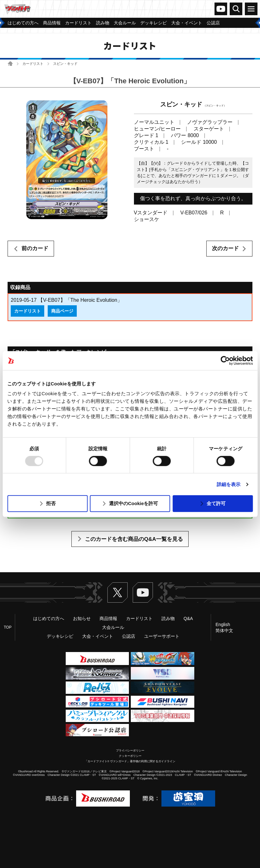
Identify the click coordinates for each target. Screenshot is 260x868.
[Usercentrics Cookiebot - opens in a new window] (225, 360)
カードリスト (33, 64)
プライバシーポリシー (130, 751)
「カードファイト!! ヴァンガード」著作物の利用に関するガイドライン (130, 761)
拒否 (51, 503)
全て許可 (216, 503)
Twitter (118, 592)
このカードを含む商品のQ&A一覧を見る (134, 539)
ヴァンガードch (221, 9)
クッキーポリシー (130, 756)
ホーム (10, 63)
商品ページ (62, 311)
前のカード (35, 248)
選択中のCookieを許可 (133, 503)
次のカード (225, 248)
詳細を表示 (229, 484)
